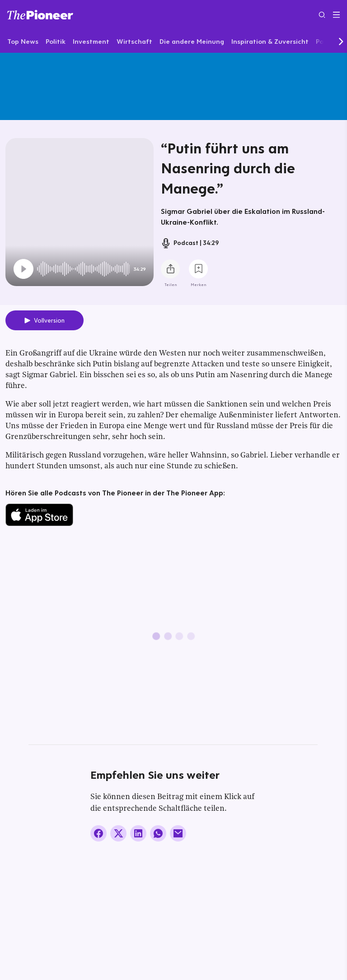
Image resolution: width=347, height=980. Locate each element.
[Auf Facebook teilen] (98, 833)
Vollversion (49, 320)
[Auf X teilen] (118, 833)
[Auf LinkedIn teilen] (138, 833)
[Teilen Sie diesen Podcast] (170, 269)
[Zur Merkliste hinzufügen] (198, 269)
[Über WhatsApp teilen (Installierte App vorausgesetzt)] (158, 833)
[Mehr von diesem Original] (173, 86)
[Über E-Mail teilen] (178, 833)
